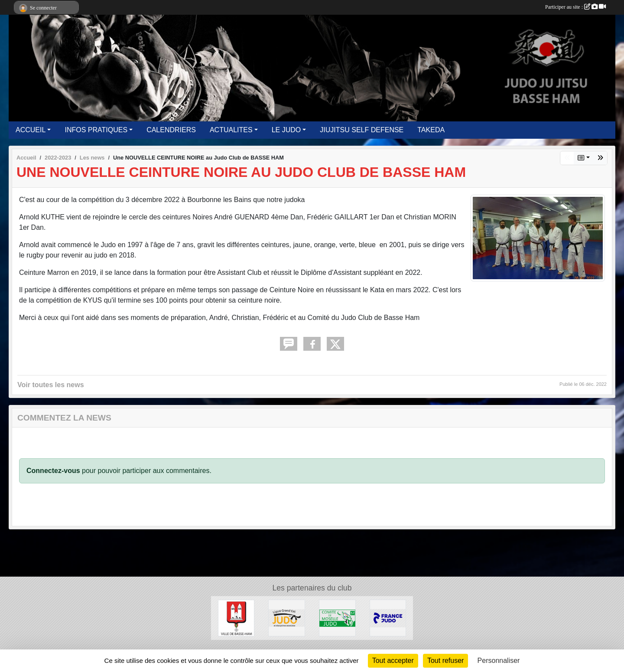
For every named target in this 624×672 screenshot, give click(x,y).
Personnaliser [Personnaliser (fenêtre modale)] (499, 661)
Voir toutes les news (51, 385)
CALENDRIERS (171, 130)
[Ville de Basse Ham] (236, 618)
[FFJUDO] (388, 618)
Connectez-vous (53, 471)
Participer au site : (575, 7)
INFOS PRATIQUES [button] (96, 130)
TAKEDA (431, 130)
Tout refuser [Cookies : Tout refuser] (445, 661)
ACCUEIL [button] (31, 130)
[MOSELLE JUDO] (337, 618)
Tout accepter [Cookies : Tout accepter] (393, 661)
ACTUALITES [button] (231, 130)
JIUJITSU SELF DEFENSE (362, 130)
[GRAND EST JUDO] (287, 618)
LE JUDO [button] (286, 130)
